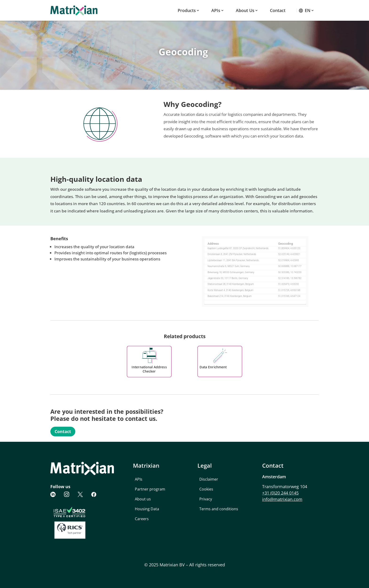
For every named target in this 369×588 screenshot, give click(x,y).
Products (187, 10)
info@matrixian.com (282, 499)
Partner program (150, 489)
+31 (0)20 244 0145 (280, 493)
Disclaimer (209, 479)
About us (245, 10)
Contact (278, 10)
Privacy (206, 499)
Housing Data (147, 509)
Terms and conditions (219, 509)
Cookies (206, 489)
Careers (142, 519)
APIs (216, 10)
